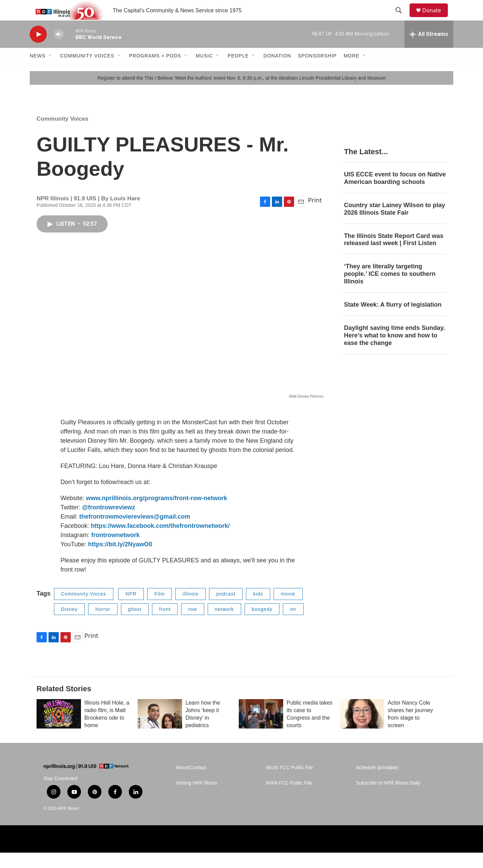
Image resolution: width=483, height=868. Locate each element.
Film (160, 609)
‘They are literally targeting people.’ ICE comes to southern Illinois (390, 289)
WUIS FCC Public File (289, 783)
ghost (135, 625)
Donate (436, 18)
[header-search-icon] (402, 18)
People (238, 71)
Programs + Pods (155, 71)
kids (258, 609)
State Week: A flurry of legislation (393, 320)
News (38, 71)
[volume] (59, 50)
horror (103, 625)
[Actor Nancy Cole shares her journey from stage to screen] (362, 729)
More (351, 71)
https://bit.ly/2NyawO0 (120, 560)
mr (293, 625)
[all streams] (429, 50)
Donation (277, 71)
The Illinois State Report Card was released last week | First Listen (394, 255)
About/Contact (191, 783)
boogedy (262, 625)
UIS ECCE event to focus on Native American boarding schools (395, 193)
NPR (131, 609)
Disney (70, 625)
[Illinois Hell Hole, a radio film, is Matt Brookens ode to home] (59, 729)
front (165, 625)
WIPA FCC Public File (289, 798)
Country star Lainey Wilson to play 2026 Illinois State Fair (395, 224)
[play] (38, 50)
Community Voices (87, 71)
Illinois (190, 609)
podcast (226, 609)
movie (288, 609)
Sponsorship (317, 71)
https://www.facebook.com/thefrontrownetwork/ (160, 541)
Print (315, 215)
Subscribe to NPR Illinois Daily (388, 798)
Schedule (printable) (377, 783)
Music (204, 71)
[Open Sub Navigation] (51, 71)
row (193, 625)
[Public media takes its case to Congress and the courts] (261, 729)
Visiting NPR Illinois (197, 798)
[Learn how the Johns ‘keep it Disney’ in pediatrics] (160, 729)
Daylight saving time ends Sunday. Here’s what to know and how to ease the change (395, 351)
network (224, 625)
